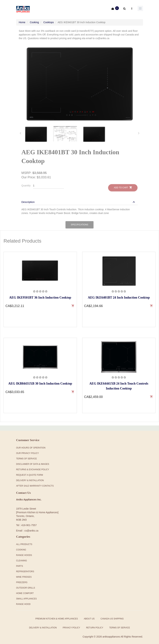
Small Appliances (26, 596)
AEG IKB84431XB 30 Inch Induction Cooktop (40, 381)
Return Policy (95, 625)
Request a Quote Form (30, 472)
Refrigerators (25, 569)
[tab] (36, 132)
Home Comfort (25, 591)
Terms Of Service (27, 456)
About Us (89, 616)
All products (24, 542)
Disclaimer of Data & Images (33, 461)
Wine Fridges (24, 574)
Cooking (34, 20)
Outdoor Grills (26, 585)
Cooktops (49, 20)
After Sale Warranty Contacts (35, 483)
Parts (20, 564)
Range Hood (23, 602)
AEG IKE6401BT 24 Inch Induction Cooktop (119, 295)
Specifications (79, 222)
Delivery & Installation (30, 478)
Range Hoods (24, 553)
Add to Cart (123, 185)
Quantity (26, 183)
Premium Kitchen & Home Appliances (57, 616)
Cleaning (22, 558)
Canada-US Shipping (112, 616)
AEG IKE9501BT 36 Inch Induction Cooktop (40, 295)
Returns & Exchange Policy (33, 467)
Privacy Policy (71, 625)
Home (22, 20)
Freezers (22, 580)
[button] (79, 199)
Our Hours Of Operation (31, 445)
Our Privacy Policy (28, 451)
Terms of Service (120, 625)
